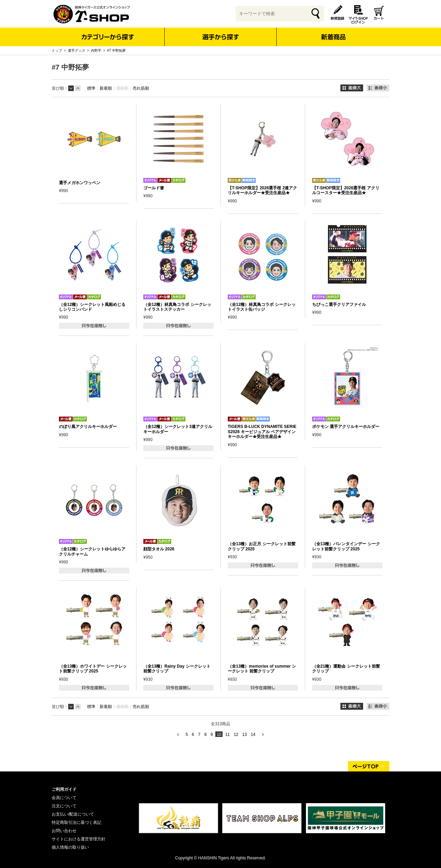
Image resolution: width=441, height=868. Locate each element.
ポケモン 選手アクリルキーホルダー (346, 427)
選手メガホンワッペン (80, 183)
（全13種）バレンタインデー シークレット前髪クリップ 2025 (346, 546)
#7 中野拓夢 (116, 51)
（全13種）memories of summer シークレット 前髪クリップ (262, 669)
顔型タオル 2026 (159, 549)
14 (253, 735)
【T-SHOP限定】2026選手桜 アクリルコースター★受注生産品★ (346, 190)
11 (228, 735)
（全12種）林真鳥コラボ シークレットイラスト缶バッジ (262, 307)
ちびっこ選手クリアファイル (339, 305)
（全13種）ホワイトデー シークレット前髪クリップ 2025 (93, 669)
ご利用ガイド (64, 789)
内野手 (96, 51)
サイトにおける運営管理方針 (79, 839)
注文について (64, 806)
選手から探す (221, 37)
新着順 (106, 88)
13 (244, 735)
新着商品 (333, 32)
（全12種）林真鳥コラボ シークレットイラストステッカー (177, 307)
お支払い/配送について (73, 814)
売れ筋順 (141, 88)
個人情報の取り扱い (70, 847)
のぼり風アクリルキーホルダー (88, 427)
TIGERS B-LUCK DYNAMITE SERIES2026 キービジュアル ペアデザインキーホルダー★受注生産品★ (262, 432)
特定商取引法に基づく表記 (76, 822)
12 (236, 735)
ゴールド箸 (154, 188)
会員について (64, 798)
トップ (57, 51)
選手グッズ (76, 51)
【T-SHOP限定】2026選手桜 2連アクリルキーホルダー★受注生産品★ (262, 190)
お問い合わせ (64, 831)
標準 (91, 88)
